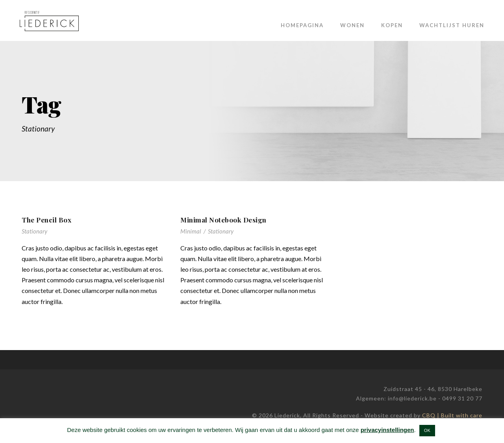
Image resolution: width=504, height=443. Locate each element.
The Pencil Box (46, 220)
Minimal (191, 231)
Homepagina (302, 25)
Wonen (352, 25)
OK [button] (427, 430)
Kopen (392, 25)
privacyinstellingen (387, 430)
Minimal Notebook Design (223, 220)
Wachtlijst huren (452, 25)
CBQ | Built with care (452, 415)
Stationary (34, 231)
